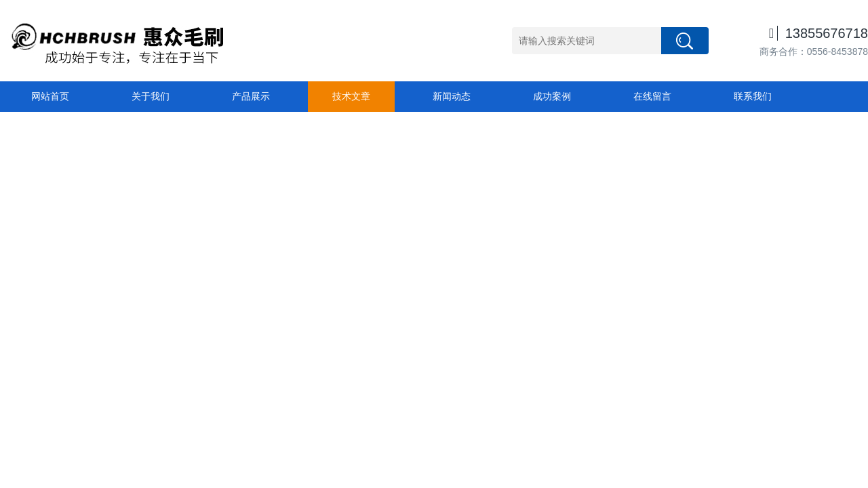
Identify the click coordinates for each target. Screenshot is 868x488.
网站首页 (50, 96)
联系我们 (753, 96)
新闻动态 (452, 96)
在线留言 (652, 96)
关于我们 (151, 96)
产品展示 (251, 96)
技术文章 (351, 96)
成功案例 (552, 96)
